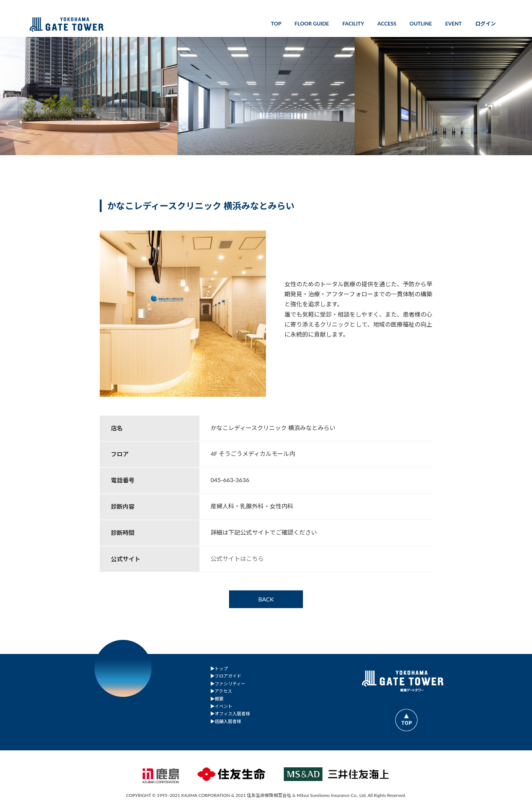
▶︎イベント (221, 706)
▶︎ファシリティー (228, 683)
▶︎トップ (219, 669)
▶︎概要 (217, 698)
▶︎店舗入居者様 (226, 721)
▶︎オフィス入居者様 (230, 714)
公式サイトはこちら (237, 558)
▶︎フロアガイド (226, 676)
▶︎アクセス (221, 691)
